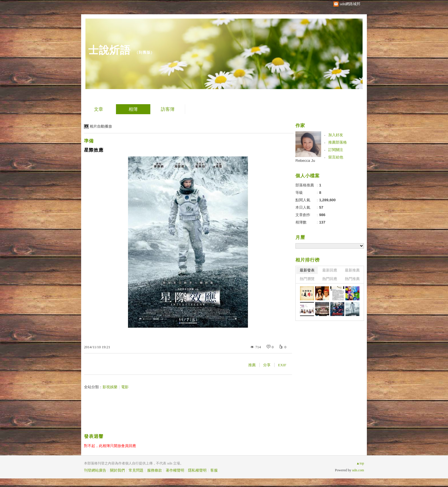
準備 (89, 141)
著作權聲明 (175, 470)
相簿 (133, 109)
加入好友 (336, 135)
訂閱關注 (336, 150)
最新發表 (307, 270)
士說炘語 (109, 50)
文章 (99, 109)
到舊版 (145, 52)
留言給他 (336, 157)
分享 (267, 365)
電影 (125, 387)
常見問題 (136, 470)
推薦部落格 (338, 142)
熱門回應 (330, 279)
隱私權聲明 (197, 470)
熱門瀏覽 (307, 279)
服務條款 (155, 470)
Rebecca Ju (305, 161)
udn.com (358, 470)
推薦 (252, 365)
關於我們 (117, 470)
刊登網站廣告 (95, 470)
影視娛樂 (110, 387)
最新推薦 (352, 270)
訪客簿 (168, 109)
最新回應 (330, 270)
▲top (360, 463)
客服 (214, 470)
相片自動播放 (101, 126)
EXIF (282, 365)
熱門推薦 (352, 279)
